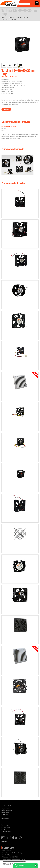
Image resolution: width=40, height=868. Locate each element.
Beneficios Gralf (5, 814)
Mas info (6, 109)
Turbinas (11, 17)
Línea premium (5, 818)
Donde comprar (5, 808)
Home (3, 17)
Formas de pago (5, 812)
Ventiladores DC (23, 17)
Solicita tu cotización (7, 806)
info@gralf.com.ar (11, 855)
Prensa (3, 829)
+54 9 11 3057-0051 (13, 857)
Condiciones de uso (6, 831)
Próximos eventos (6, 827)
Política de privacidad (7, 810)
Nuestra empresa (6, 825)
